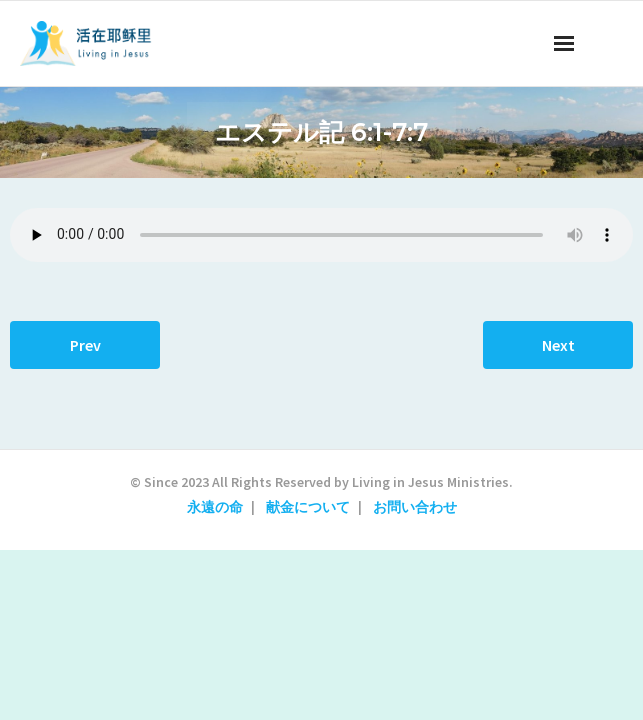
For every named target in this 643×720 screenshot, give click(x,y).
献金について (308, 507)
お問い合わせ (415, 507)
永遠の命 (215, 507)
